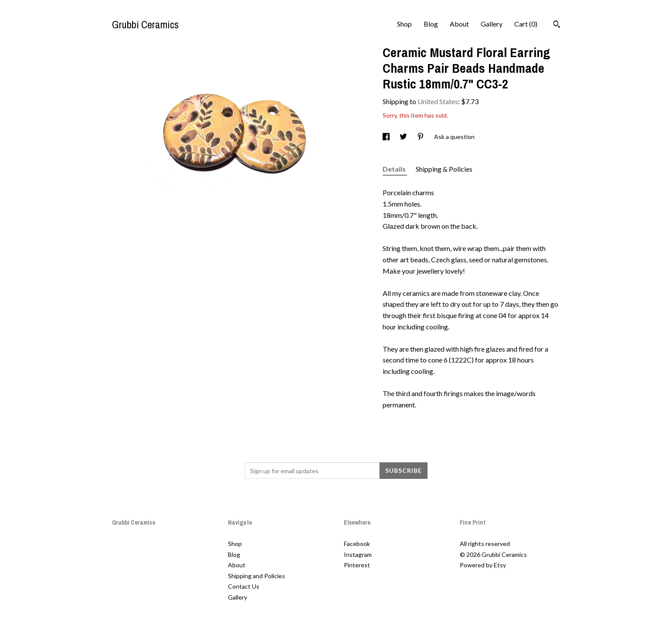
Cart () (526, 24)
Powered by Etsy (483, 565)
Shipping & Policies (444, 169)
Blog (431, 24)
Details (395, 169)
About (459, 24)
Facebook (357, 544)
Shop (404, 24)
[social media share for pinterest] (421, 137)
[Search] (557, 25)
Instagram (358, 554)
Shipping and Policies (256, 576)
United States (438, 101)
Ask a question (454, 137)
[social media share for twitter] (404, 137)
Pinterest (357, 565)
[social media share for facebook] (387, 137)
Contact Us (244, 586)
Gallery (492, 24)
